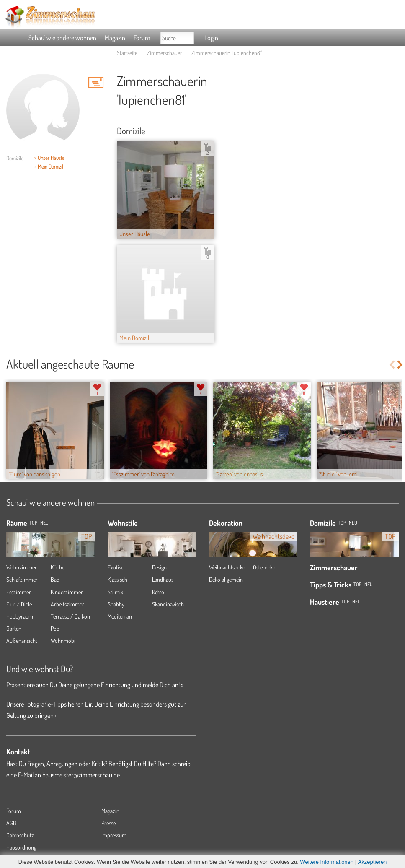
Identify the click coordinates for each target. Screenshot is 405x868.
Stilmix (115, 592)
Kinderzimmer (67, 592)
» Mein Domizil (49, 166)
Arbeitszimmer (67, 604)
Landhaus (163, 579)
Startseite (127, 53)
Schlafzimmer (22, 579)
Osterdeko (264, 567)
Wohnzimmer (22, 567)
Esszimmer (19, 592)
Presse (108, 823)
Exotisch (117, 567)
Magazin (115, 38)
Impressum (114, 835)
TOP (33, 523)
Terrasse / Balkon (70, 616)
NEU (44, 523)
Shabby (116, 604)
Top (342, 523)
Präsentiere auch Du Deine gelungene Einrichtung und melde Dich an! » (95, 685)
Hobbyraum (20, 616)
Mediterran (120, 616)
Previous (392, 365)
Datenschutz (20, 835)
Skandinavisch (168, 604)
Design (159, 567)
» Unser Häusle (49, 158)
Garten (14, 628)
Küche (58, 567)
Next (401, 365)
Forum (142, 38)
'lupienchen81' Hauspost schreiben (96, 82)
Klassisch (117, 579)
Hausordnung (21, 847)
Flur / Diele (19, 604)
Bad (55, 579)
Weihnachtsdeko (227, 567)
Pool (56, 628)
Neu (353, 523)
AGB (11, 823)
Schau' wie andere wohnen (62, 38)
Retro (158, 592)
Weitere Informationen (327, 862)
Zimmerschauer (164, 53)
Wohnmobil (64, 641)
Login (211, 38)
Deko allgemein (226, 579)
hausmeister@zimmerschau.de (81, 775)
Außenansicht (22, 641)
